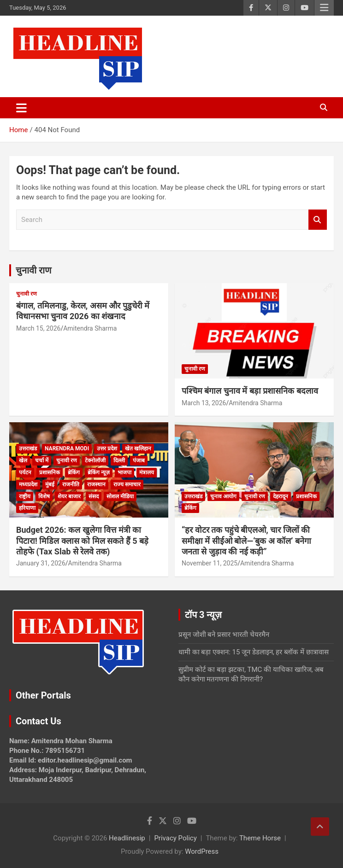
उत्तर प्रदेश (107, 449)
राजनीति (71, 484)
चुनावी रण (27, 294)
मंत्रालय (147, 472)
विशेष (44, 496)
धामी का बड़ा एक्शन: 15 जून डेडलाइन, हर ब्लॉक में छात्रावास (254, 652)
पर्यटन (25, 472)
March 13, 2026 (204, 403)
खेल (23, 460)
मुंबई (50, 484)
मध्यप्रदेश (28, 484)
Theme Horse (260, 838)
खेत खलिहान (138, 449)
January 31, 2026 (41, 563)
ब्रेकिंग (74, 472)
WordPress (202, 851)
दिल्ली (119, 460)
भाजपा (124, 472)
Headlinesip (127, 838)
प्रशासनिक (50, 472)
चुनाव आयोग (223, 496)
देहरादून (281, 496)
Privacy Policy (175, 838)
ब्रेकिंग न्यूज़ (99, 472)
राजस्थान (96, 484)
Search (318, 220)
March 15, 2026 (38, 328)
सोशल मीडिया (120, 496)
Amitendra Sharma (90, 328)
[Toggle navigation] (21, 108)
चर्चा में (42, 460)
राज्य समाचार (127, 484)
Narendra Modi (67, 449)
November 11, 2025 (210, 563)
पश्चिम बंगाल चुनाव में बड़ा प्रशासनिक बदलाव (250, 391)
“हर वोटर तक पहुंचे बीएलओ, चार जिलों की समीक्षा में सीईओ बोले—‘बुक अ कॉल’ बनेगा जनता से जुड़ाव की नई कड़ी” (246, 541)
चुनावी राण (33, 270)
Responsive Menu (324, 8)
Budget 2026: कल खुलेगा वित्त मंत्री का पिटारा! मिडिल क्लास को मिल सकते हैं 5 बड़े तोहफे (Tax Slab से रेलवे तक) (82, 541)
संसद (94, 496)
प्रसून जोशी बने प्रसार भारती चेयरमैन (224, 635)
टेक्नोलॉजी (95, 460)
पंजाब (139, 460)
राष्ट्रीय (25, 496)
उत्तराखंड (28, 449)
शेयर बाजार (69, 496)
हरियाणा (27, 508)
